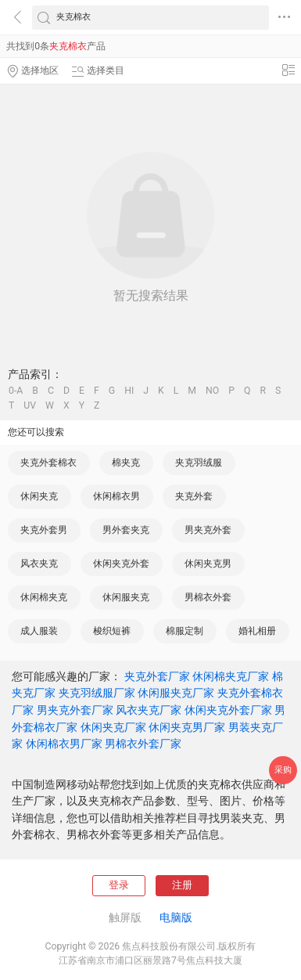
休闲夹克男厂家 (187, 727)
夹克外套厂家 (157, 676)
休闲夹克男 (208, 564)
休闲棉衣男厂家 (64, 744)
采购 (283, 770)
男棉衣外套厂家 (143, 744)
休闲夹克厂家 (113, 727)
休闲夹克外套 (121, 564)
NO (212, 391)
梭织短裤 (112, 631)
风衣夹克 (39, 564)
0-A (16, 391)
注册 (182, 885)
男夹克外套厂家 (75, 710)
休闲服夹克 (126, 597)
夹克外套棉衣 (48, 463)
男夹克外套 (208, 530)
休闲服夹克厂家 (176, 693)
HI (129, 391)
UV (30, 405)
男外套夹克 (126, 530)
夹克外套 (194, 496)
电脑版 (176, 917)
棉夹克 (126, 463)
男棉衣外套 (208, 597)
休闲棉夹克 (44, 597)
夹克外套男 (44, 530)
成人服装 (39, 631)
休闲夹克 (39, 496)
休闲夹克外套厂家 (228, 710)
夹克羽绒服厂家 (97, 693)
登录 (119, 885)
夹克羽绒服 (199, 463)
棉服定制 (185, 631)
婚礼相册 (257, 631)
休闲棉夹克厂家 (231, 676)
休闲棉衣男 (116, 496)
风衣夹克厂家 (149, 710)
